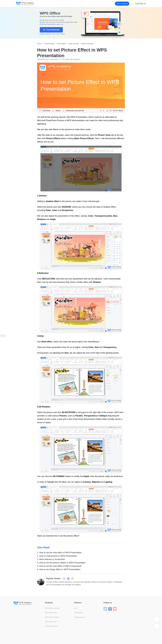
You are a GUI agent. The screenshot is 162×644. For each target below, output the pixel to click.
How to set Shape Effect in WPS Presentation (59, 569)
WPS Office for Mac (51, 613)
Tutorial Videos (49, 44)
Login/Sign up (141, 4)
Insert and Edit (74, 44)
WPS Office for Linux (51, 626)
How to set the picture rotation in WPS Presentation (61, 563)
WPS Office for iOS (51, 622)
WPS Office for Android (52, 617)
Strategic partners (80, 617)
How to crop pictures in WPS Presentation (57, 556)
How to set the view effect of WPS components (59, 566)
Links (76, 608)
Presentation (62, 44)
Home (39, 44)
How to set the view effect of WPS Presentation (59, 553)
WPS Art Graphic (87, 44)
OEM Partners (79, 613)
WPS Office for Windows (52, 608)
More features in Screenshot (51, 559)
